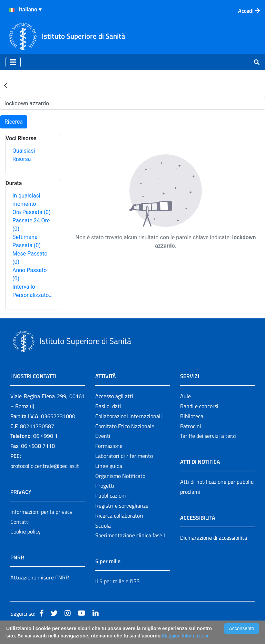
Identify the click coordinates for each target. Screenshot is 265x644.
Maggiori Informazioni (185, 636)
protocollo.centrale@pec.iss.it (45, 466)
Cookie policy (26, 531)
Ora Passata (32, 212)
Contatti (20, 522)
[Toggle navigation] (13, 62)
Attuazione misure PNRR (40, 577)
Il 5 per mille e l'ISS (117, 581)
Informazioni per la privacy (41, 512)
